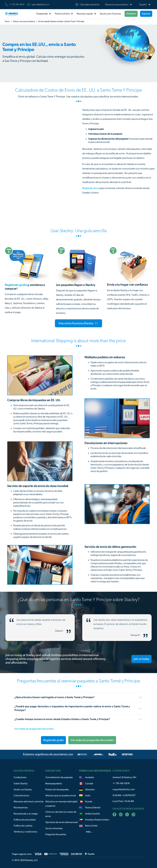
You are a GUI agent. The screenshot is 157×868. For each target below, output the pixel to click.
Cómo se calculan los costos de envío (61, 814)
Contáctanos (20, 777)
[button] (117, 5)
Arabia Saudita (92, 814)
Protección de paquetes (57, 790)
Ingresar (146, 14)
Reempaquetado (54, 784)
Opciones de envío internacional (62, 822)
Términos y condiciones (25, 832)
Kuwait (89, 802)
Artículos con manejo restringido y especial (61, 804)
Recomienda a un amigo (26, 814)
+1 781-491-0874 (121, 783)
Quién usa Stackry (23, 790)
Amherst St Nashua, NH (124, 777)
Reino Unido (91, 826)
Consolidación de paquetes (59, 777)
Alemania (90, 790)
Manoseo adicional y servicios (29, 802)
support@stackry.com (40, 5)
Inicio (7, 21)
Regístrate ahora (91, 188)
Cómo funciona (21, 796)
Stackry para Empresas (110, 14)
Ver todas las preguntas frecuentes (34, 729)
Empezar (131, 14)
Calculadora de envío (90, 5)
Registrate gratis (53, 740)
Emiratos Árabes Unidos (97, 820)
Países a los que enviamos (24, 21)
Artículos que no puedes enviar (61, 796)
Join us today (141, 659)
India (88, 796)
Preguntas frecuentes (56, 834)
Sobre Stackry (21, 784)
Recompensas (21, 808)
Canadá (89, 784)
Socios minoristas (54, 828)
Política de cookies (23, 826)
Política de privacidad (25, 820)
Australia (89, 777)
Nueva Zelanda (93, 808)
